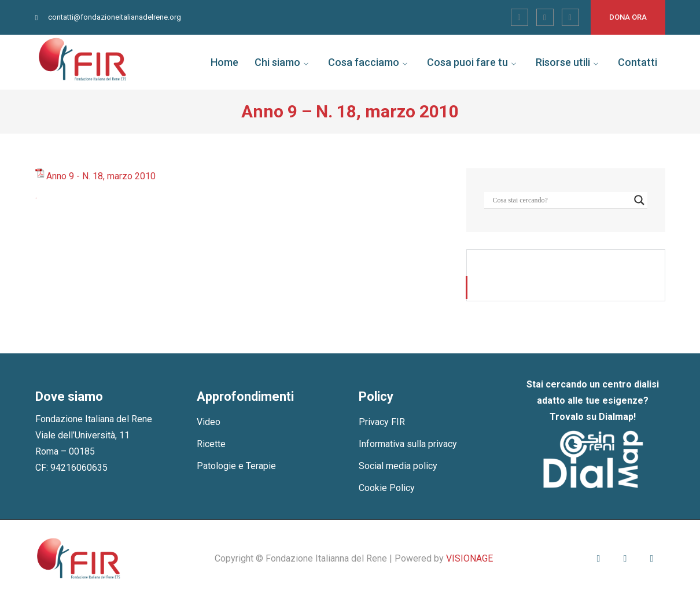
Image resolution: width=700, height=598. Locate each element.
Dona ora (628, 17)
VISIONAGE (469, 558)
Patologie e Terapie (236, 466)
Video (209, 422)
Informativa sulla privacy (408, 444)
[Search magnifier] (639, 200)
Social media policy (398, 466)
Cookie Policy (387, 488)
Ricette (211, 444)
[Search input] (561, 200)
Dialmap (616, 417)
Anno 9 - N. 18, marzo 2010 (101, 176)
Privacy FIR (382, 422)
